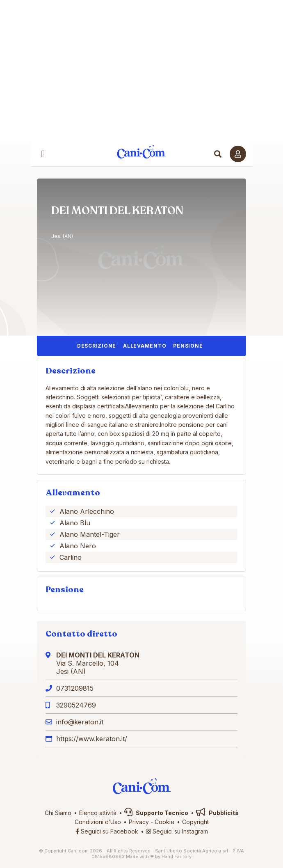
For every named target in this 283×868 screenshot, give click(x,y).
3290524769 (76, 705)
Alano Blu (75, 523)
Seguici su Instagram (177, 831)
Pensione (188, 346)
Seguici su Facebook (107, 831)
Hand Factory (177, 857)
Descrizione (97, 346)
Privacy (139, 822)
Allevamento (145, 346)
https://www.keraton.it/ (92, 739)
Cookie (164, 822)
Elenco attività (98, 813)
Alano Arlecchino (87, 511)
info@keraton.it (80, 722)
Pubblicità (217, 813)
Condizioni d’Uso (98, 822)
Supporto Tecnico (156, 813)
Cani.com (142, 152)
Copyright (195, 822)
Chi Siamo (58, 813)
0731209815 (75, 688)
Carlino (71, 557)
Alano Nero (78, 546)
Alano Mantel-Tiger (90, 534)
